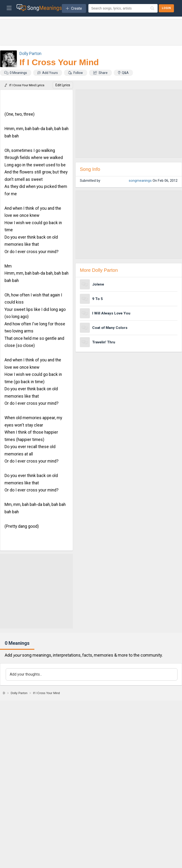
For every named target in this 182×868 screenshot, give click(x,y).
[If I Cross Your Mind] (46, 693)
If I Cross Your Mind (59, 62)
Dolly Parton (30, 53)
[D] (4, 693)
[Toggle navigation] (9, 8)
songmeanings (140, 181)
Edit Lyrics (63, 85)
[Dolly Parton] (19, 693)
